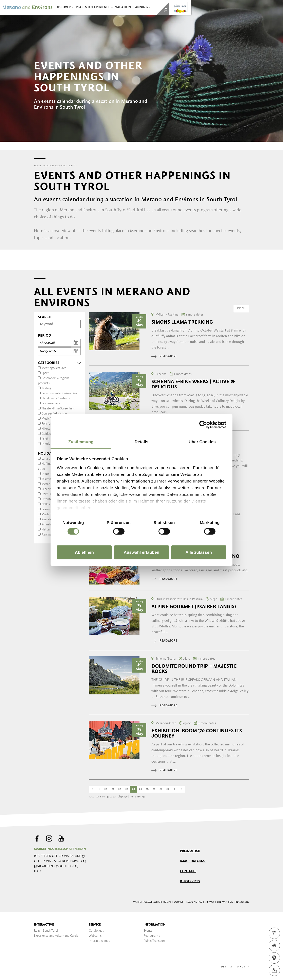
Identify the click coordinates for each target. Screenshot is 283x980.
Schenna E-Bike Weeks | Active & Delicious (193, 384)
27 (154, 789)
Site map (222, 902)
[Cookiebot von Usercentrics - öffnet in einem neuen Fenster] (209, 425)
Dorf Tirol (48, 494)
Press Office (190, 851)
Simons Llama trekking (182, 322)
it (228, 967)
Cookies (179, 902)
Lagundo (47, 509)
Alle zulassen (199, 552)
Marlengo (48, 514)
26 (147, 789)
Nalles (46, 504)
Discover (65, 7)
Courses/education (54, 414)
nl (241, 967)
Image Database (193, 861)
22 (120, 789)
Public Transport (154, 941)
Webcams (95, 936)
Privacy (210, 902)
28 (161, 789)
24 (134, 789)
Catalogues (96, 931)
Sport (45, 373)
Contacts (188, 871)
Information (155, 925)
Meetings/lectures (54, 368)
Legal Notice (194, 902)
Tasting (46, 388)
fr (248, 967)
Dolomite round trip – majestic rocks (194, 669)
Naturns (47, 530)
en (235, 967)
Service (95, 925)
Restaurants (152, 936)
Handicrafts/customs (56, 399)
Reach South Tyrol (46, 931)
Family (46, 444)
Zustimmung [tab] (81, 442)
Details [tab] (141, 442)
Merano (47, 484)
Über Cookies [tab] (202, 442)
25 (140, 789)
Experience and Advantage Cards (56, 936)
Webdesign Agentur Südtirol (39, 967)
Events (148, 931)
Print (241, 308)
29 (168, 789)
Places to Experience (94, 7)
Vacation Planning (133, 7)
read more (164, 357)
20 (106, 789)
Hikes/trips (49, 429)
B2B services (190, 881)
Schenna (47, 489)
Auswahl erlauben (141, 552)
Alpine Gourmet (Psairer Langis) (194, 607)
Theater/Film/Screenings (58, 409)
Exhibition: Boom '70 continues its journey (197, 733)
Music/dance (50, 419)
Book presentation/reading (59, 393)
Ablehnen (84, 552)
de (222, 967)
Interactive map (99, 941)
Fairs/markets (51, 404)
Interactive (44, 925)
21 (113, 789)
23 (127, 789)
